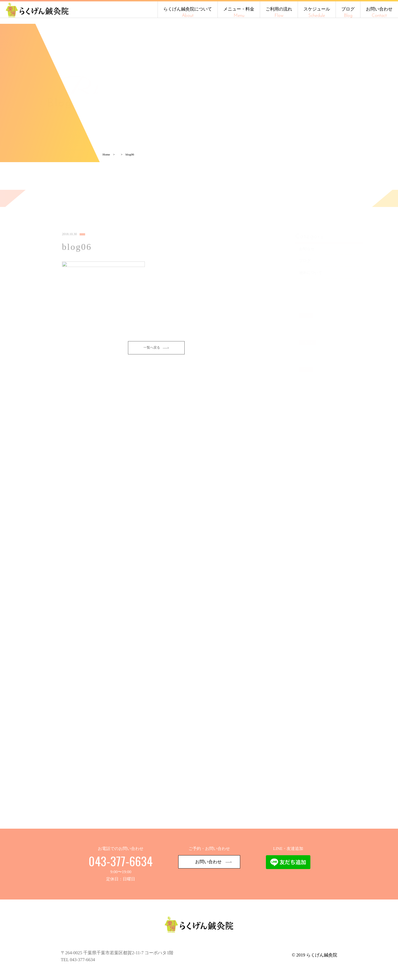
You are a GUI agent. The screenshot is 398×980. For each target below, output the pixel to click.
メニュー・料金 (239, 12)
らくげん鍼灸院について (188, 12)
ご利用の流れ (279, 12)
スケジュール (317, 12)
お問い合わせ (379, 12)
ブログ (348, 12)
